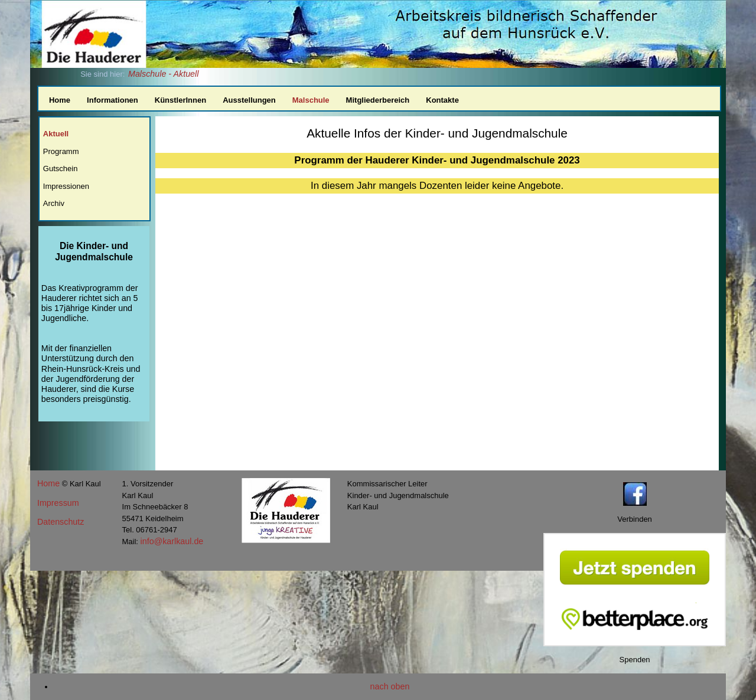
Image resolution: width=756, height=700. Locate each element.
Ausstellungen (249, 100)
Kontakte (442, 100)
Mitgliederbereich (378, 100)
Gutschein (61, 169)
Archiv (54, 203)
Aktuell (56, 134)
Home (60, 100)
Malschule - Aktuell (163, 74)
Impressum (58, 503)
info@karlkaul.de (172, 541)
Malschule (311, 100)
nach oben (390, 686)
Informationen (113, 100)
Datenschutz (61, 522)
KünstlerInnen (180, 100)
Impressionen (66, 186)
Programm (61, 151)
